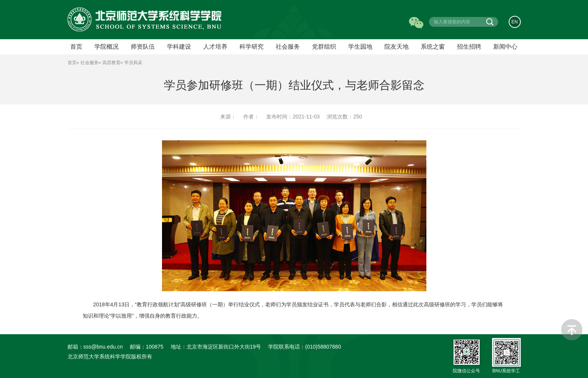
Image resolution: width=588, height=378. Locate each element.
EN (515, 22)
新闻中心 (505, 47)
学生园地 (360, 47)
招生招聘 (469, 47)
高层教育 (111, 63)
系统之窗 (433, 47)
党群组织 (324, 47)
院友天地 (397, 47)
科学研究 (252, 47)
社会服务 (288, 47)
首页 (72, 63)
